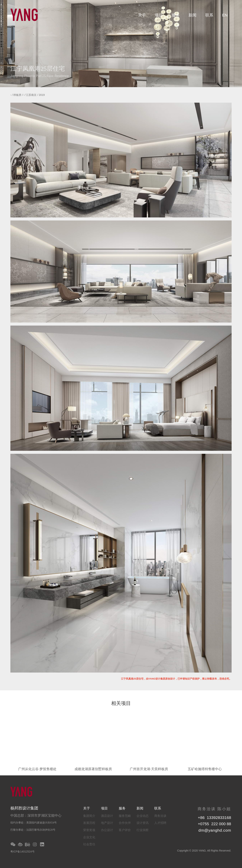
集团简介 (89, 816)
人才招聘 (160, 823)
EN (225, 15)
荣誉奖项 (89, 830)
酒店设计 (107, 816)
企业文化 (89, 837)
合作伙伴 (125, 823)
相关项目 (121, 704)
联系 (209, 15)
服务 (176, 15)
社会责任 (89, 844)
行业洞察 (143, 830)
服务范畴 (125, 816)
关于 (142, 15)
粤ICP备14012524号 (22, 852)
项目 (159, 15)
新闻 (192, 15)
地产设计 (107, 823)
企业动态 (143, 816)
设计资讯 (143, 823)
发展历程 (89, 823)
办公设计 (107, 830)
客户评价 (125, 830)
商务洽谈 (160, 816)
